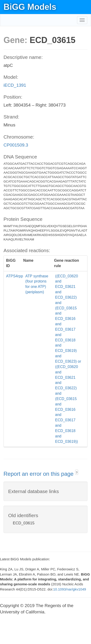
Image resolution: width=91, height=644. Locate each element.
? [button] (77, 473)
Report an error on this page (39, 474)
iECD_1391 (15, 85)
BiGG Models (30, 7)
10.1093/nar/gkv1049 (70, 589)
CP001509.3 (16, 145)
